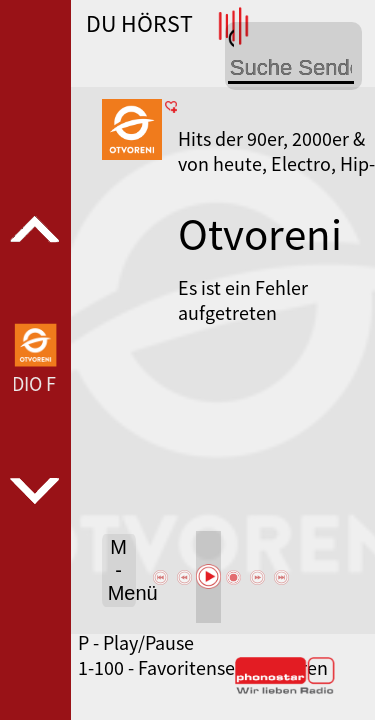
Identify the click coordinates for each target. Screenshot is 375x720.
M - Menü (122, 570)
